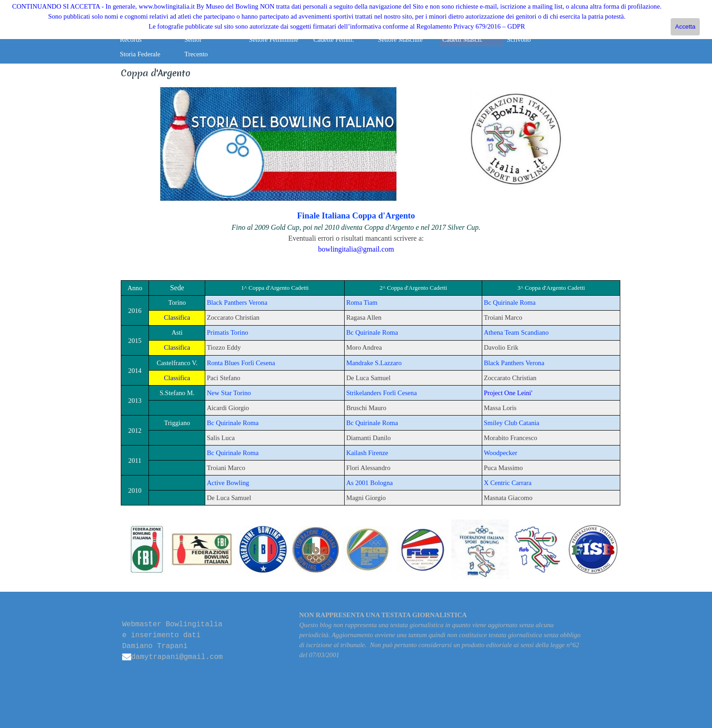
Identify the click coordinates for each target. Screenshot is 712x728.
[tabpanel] (279, 144)
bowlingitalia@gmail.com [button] (356, 249)
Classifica (177, 317)
